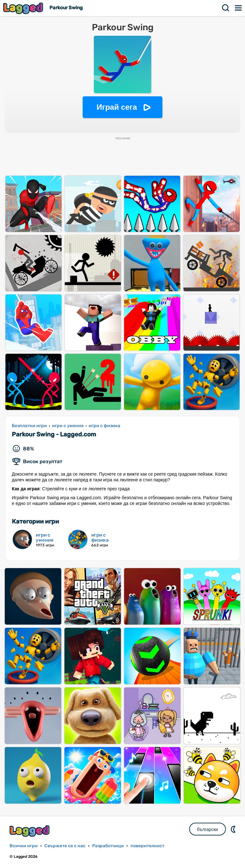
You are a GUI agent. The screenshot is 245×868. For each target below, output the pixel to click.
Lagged (24, 8)
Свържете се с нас (65, 846)
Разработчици (108, 846)
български (208, 829)
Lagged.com (30, 831)
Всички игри (24, 846)
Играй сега (117, 107)
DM (234, 829)
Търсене (226, 8)
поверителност (147, 846)
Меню (239, 8)
